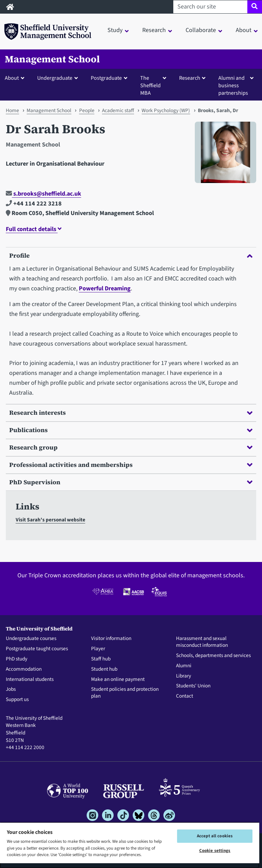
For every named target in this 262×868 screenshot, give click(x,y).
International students (30, 680)
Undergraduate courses (31, 639)
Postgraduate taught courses (37, 649)
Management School (52, 59)
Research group (131, 447)
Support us (17, 700)
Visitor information (111, 639)
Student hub (104, 669)
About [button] (244, 30)
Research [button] (154, 30)
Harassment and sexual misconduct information (202, 642)
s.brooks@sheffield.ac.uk (43, 194)
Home (12, 110)
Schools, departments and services (213, 656)
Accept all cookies (215, 836)
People (87, 110)
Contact (185, 696)
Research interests (131, 413)
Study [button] (115, 30)
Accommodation (24, 669)
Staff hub (101, 659)
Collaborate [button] (201, 30)
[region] (130, 845)
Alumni (184, 666)
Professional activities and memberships (131, 465)
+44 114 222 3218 (34, 204)
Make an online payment (118, 680)
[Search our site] (210, 7)
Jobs (11, 689)
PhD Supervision (131, 482)
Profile (131, 255)
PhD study (17, 659)
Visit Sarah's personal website (50, 520)
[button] (16, 78)
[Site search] (255, 7)
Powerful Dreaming (105, 288)
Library (184, 676)
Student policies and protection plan (125, 693)
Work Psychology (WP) (166, 110)
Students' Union (193, 686)
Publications (131, 430)
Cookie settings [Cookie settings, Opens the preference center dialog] (215, 851)
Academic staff (118, 110)
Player (98, 649)
